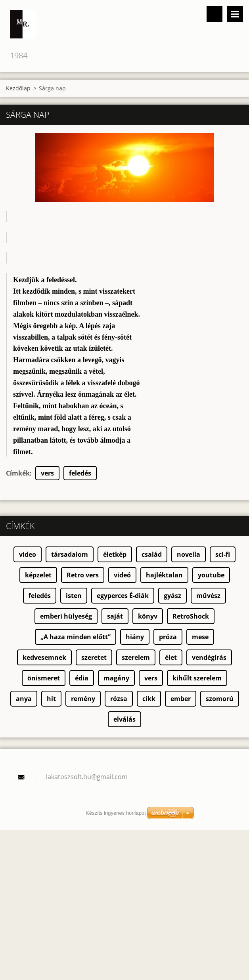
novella (189, 554)
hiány (135, 637)
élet (171, 657)
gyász (172, 596)
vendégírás (209, 657)
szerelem (136, 657)
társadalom (70, 554)
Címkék (18, 473)
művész (208, 596)
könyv (148, 616)
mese (200, 637)
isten (74, 596)
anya (24, 699)
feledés (80, 473)
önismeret (44, 678)
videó (122, 575)
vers (47, 473)
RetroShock (191, 616)
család (152, 554)
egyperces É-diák (123, 596)
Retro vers (83, 575)
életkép (115, 554)
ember (181, 699)
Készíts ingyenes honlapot (116, 813)
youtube (211, 575)
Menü (235, 14)
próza (168, 637)
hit (51, 699)
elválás (125, 719)
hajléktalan (164, 575)
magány (116, 678)
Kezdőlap (18, 88)
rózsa (119, 699)
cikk (149, 699)
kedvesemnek (44, 657)
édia (82, 678)
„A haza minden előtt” (76, 637)
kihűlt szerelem (197, 678)
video (28, 554)
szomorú (220, 699)
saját (115, 616)
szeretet (94, 657)
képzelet (38, 575)
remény (83, 699)
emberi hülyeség (66, 616)
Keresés (215, 14)
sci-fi (223, 554)
